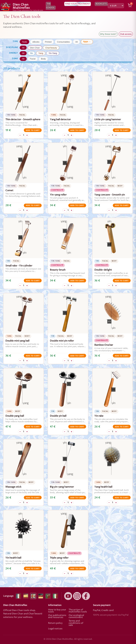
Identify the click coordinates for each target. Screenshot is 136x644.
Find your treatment (78, 4)
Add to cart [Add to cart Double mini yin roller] (77, 356)
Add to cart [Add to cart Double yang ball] (33, 427)
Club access (126, 34)
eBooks (36, 42)
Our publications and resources (57, 616)
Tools (25, 42)
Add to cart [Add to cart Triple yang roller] (77, 569)
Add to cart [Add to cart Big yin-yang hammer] (77, 498)
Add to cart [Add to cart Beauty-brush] (77, 281)
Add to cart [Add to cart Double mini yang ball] (33, 356)
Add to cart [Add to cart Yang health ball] (122, 498)
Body (43, 59)
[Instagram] (77, 596)
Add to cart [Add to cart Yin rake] (122, 427)
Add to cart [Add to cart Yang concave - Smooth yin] (122, 205)
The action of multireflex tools (78, 611)
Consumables (63, 42)
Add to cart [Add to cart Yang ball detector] (77, 130)
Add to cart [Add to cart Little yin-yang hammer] (122, 130)
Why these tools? (108, 34)
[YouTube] (68, 596)
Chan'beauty (51, 48)
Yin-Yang (53, 53)
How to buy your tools (57, 611)
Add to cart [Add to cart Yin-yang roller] (77, 205)
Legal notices (55, 629)
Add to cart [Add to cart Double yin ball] (77, 427)
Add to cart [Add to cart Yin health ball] (33, 569)
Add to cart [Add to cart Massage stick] (33, 498)
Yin (31, 53)
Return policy (55, 623)
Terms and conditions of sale (76, 623)
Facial (33, 59)
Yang (41, 53)
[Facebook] (86, 596)
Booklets (101, 4)
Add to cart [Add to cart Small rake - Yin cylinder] (33, 281)
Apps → (87, 42)
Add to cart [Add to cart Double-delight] (122, 281)
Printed (48, 42)
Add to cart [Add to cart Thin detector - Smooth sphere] (33, 130)
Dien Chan (35, 48)
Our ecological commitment (76, 616)
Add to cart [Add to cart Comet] (33, 205)
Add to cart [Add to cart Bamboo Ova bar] (122, 356)
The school (50, 6)
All (76, 42)
